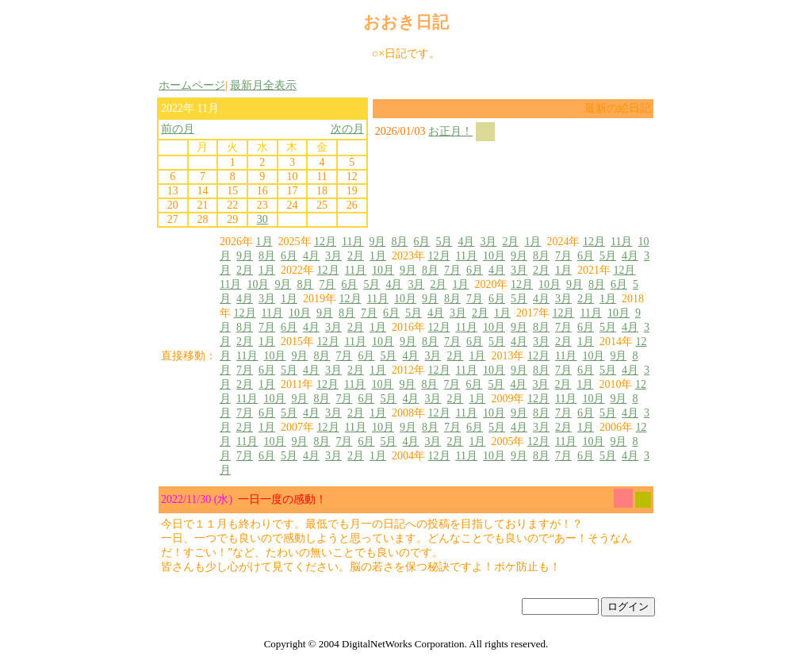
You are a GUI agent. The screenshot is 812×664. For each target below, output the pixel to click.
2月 (510, 242)
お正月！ (450, 131)
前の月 (178, 129)
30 (262, 219)
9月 (377, 242)
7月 (563, 256)
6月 (421, 242)
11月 (352, 242)
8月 (399, 242)
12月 (325, 242)
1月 (264, 242)
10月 (494, 256)
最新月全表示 (263, 85)
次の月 (347, 129)
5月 (444, 242)
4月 (466, 242)
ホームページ (192, 85)
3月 (488, 242)
